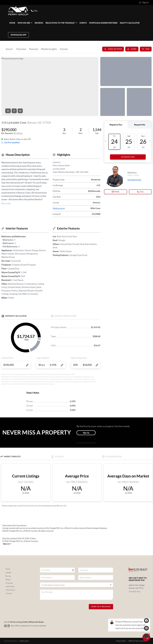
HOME (12, 23)
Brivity (15, 641)
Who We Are (10, 590)
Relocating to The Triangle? (61, 23)
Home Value (10, 586)
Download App (18, 35)
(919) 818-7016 (134, 592)
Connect (9, 593)
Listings (8, 572)
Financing (9, 583)
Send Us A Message (101, 607)
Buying (8, 576)
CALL (32, 11)
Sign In (144, 3)
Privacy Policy (121, 641)
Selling (8, 580)
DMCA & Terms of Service (138, 641)
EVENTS (83, 23)
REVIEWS (39, 23)
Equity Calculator (130, 23)
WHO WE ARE (25, 23)
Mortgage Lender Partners (103, 23)
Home (8, 569)
